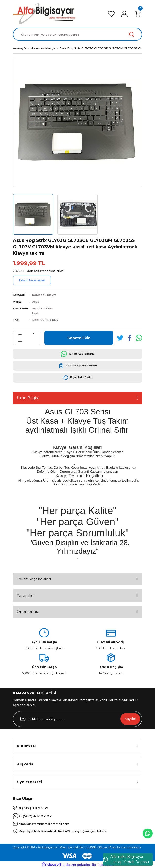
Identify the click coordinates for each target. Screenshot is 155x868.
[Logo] (44, 14)
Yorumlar (25, 595)
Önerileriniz (28, 611)
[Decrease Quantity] (20, 335)
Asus (36, 302)
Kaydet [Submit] (130, 719)
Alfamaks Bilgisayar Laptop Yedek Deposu (126, 859)
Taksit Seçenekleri (34, 579)
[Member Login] (124, 14)
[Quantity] (33, 335)
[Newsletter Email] (77, 719)
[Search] (77, 34)
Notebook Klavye (44, 295)
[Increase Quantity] (20, 341)
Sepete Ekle (79, 338)
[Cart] (138, 14)
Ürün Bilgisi (28, 398)
